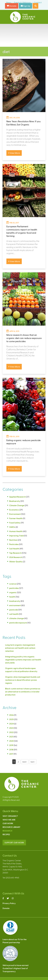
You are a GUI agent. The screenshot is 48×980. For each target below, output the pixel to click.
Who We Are (9, 820)
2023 (11, 728)
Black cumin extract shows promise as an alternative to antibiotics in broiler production (23, 692)
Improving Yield (16, 536)
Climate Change (17, 505)
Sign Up (25, 6)
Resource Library (11, 827)
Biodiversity (15, 501)
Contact (38, 2)
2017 (11, 754)
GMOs (12, 527)
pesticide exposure (18, 623)
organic (13, 592)
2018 (11, 749)
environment (15, 605)
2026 (11, 715)
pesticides (14, 588)
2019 (11, 745)
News (9, 2)
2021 (11, 737)
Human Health (16, 531)
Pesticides (14, 544)
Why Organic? (10, 816)
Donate (12, 6)
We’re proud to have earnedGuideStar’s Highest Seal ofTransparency (15, 968)
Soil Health (14, 549)
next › (25, 762)
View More (14, 153)
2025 (11, 719)
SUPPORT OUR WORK (14, 842)
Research (7, 831)
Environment (15, 514)
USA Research (16, 557)
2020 (12, 741)
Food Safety (15, 523)
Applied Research (17, 497)
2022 (11, 732)
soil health (14, 614)
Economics (14, 510)
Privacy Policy (9, 903)
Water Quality (16, 561)
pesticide (14, 610)
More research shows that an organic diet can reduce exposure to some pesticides (24, 338)
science (13, 584)
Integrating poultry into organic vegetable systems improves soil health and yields (23, 660)
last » (33, 762)
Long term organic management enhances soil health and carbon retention (20, 648)
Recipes (6, 834)
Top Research (15, 553)
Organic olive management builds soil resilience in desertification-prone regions (23, 680)
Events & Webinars (23, 2)
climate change (17, 618)
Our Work (8, 823)
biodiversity (15, 601)
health (12, 597)
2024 (11, 724)
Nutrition (13, 540)
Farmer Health (16, 518)
